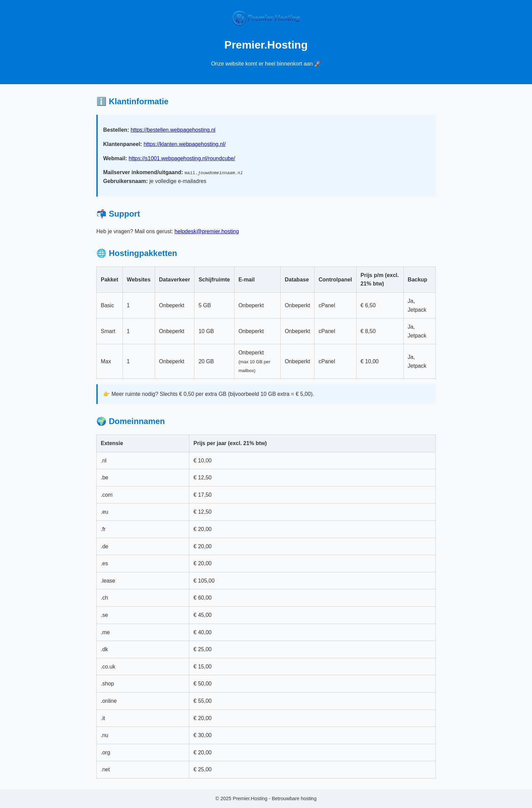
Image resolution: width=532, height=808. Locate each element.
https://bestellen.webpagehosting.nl (173, 130)
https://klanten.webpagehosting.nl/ (185, 144)
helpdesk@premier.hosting (207, 231)
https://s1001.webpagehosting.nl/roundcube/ (182, 158)
